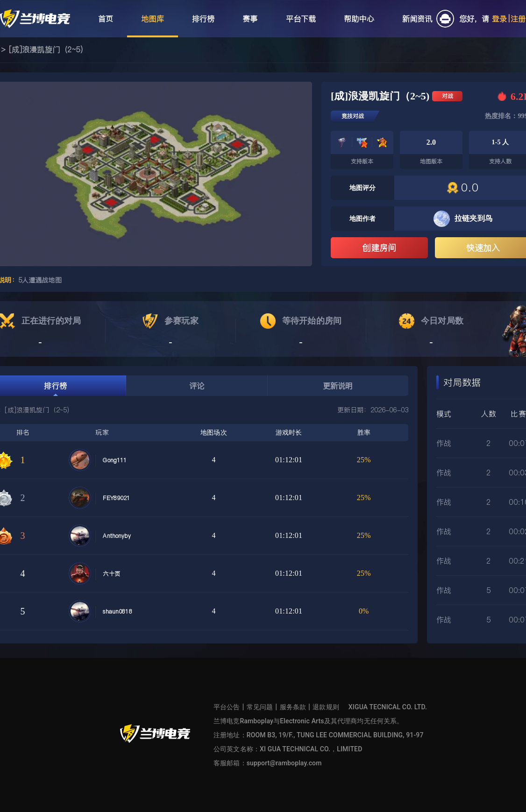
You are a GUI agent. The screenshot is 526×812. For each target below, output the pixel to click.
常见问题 (260, 707)
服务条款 (293, 707)
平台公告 (227, 707)
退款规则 (326, 707)
